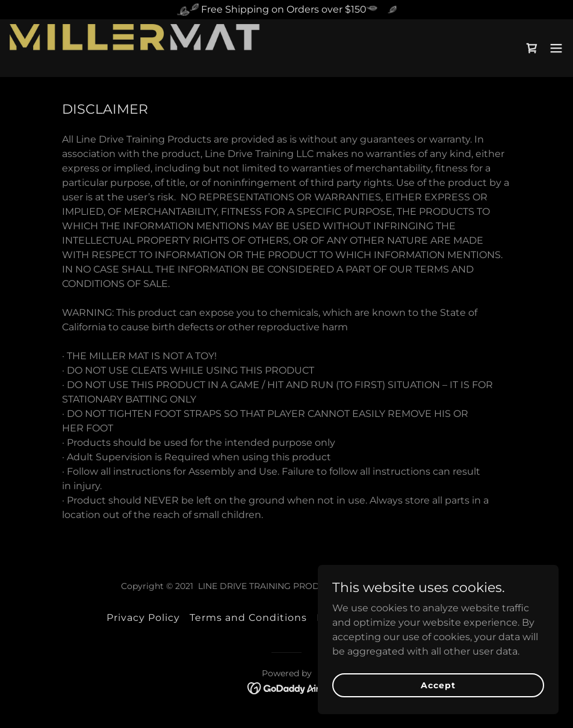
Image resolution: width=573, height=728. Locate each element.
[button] (556, 48)
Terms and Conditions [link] (248, 618)
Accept (438, 685)
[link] (135, 48)
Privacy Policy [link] (143, 618)
